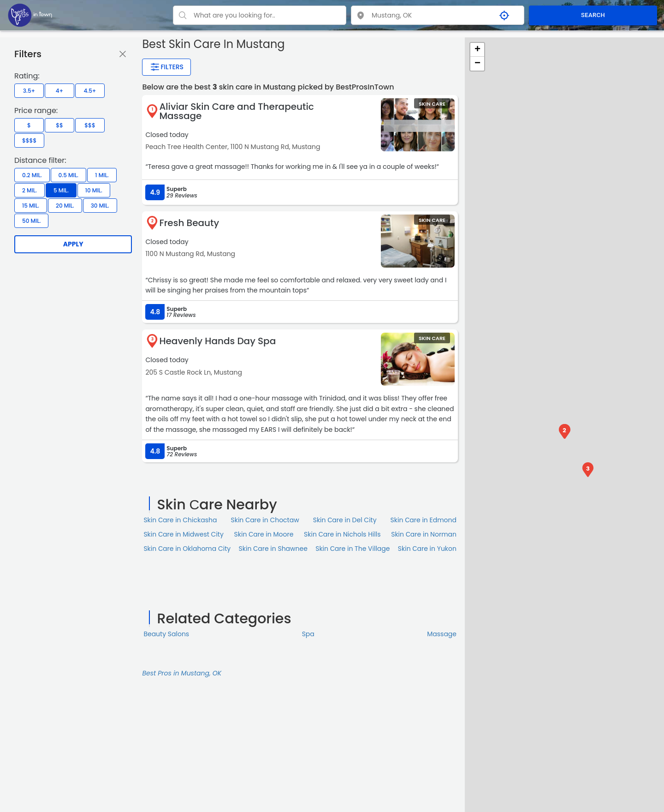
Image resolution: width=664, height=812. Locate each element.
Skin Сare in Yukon (427, 549)
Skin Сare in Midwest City (183, 534)
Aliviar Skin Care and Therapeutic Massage (236, 111)
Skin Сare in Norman (424, 534)
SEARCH (593, 15)
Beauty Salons (166, 634)
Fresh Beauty (189, 223)
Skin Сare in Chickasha (180, 520)
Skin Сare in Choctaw (265, 520)
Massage (442, 634)
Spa (308, 634)
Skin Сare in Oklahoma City (187, 549)
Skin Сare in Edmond (424, 520)
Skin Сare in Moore (264, 534)
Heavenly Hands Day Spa (217, 341)
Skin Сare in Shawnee (273, 549)
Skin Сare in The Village (353, 549)
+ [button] (477, 50)
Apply (73, 244)
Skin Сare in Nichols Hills (342, 534)
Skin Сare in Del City (345, 520)
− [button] (477, 64)
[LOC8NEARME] (30, 15)
